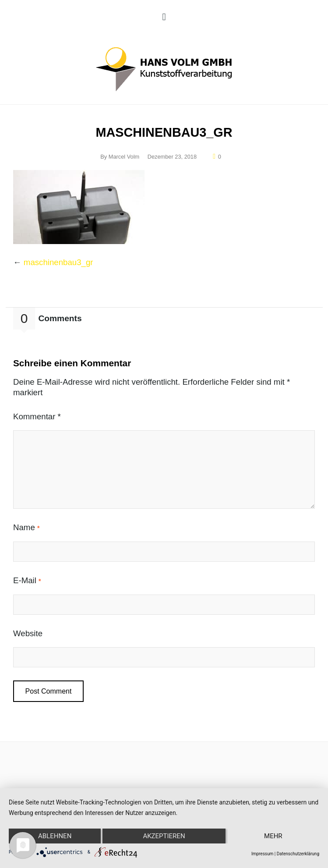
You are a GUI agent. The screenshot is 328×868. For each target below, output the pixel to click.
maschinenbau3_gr (58, 262)
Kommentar (37, 416)
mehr (273, 836)
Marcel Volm (124, 157)
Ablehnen (55, 836)
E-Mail (27, 580)
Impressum (262, 854)
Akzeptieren (164, 836)
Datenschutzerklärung (298, 854)
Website (28, 633)
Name (26, 527)
